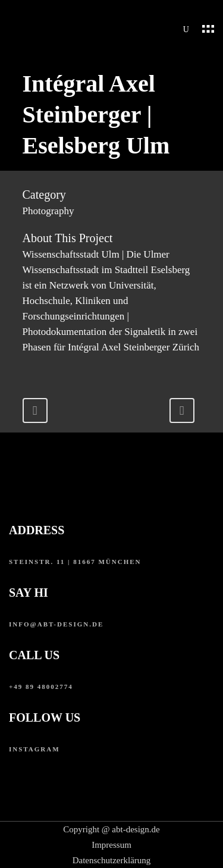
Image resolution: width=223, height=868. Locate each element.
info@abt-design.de (56, 624)
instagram (34, 749)
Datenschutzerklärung (112, 860)
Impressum (111, 845)
